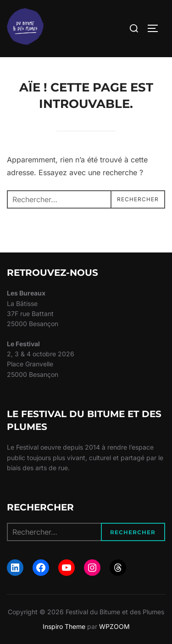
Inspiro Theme (64, 626)
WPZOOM (114, 626)
